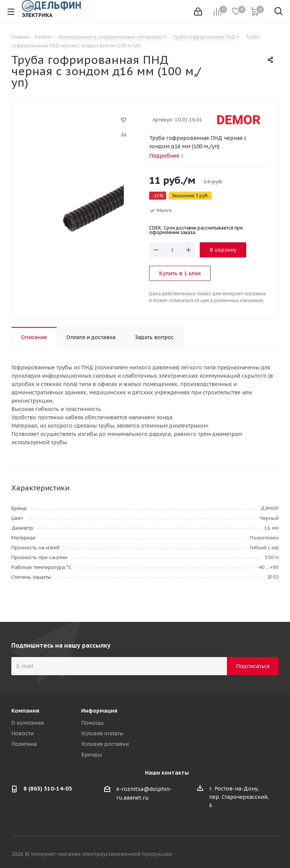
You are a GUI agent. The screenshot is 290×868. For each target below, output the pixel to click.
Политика (24, 744)
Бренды (92, 755)
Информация (99, 711)
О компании (28, 723)
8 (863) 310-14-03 (48, 788)
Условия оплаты (102, 733)
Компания (25, 711)
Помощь (93, 723)
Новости (22, 733)
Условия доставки (105, 744)
